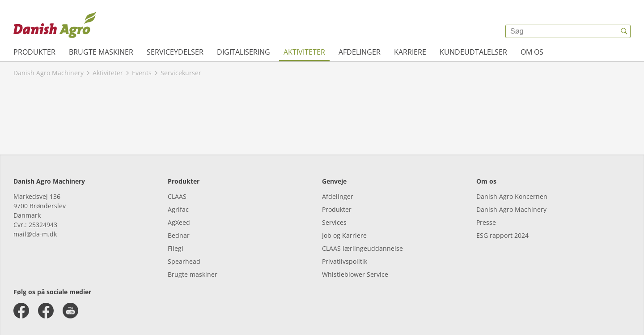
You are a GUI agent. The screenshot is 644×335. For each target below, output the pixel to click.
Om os (532, 52)
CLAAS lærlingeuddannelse (362, 248)
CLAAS (177, 196)
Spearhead (184, 261)
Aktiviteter (304, 52)
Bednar (179, 235)
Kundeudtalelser (473, 52)
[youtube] (70, 311)
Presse (486, 222)
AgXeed (179, 222)
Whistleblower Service (355, 274)
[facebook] (21, 311)
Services (334, 222)
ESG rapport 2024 (502, 235)
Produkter (34, 52)
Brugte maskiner (101, 52)
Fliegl (176, 248)
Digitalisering (244, 52)
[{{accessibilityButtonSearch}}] (624, 31)
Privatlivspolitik (345, 261)
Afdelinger (360, 52)
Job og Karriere (344, 235)
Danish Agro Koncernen (512, 196)
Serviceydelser (175, 52)
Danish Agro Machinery (511, 209)
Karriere (410, 52)
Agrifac (178, 209)
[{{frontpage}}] (55, 25)
